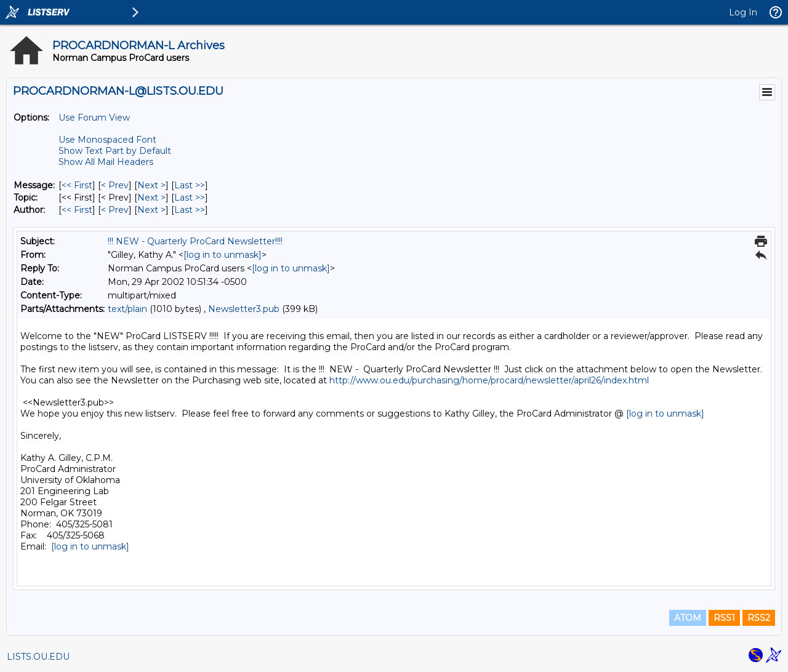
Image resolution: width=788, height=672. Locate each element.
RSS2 (759, 618)
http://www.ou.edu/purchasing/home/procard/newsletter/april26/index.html (489, 380)
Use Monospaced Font (107, 140)
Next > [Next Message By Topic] (151, 198)
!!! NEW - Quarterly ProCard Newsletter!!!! (195, 241)
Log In (743, 12)
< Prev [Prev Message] (115, 185)
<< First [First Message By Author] (77, 210)
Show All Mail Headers (106, 162)
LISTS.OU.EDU (38, 657)
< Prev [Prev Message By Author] (115, 210)
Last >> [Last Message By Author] (190, 210)
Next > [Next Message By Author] (151, 210)
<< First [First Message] (77, 185)
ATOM (688, 618)
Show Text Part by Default (115, 151)
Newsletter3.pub (244, 309)
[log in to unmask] (223, 255)
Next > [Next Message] (151, 185)
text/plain (127, 309)
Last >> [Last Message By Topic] (190, 198)
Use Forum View (94, 118)
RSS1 (724, 618)
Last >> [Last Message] (190, 185)
